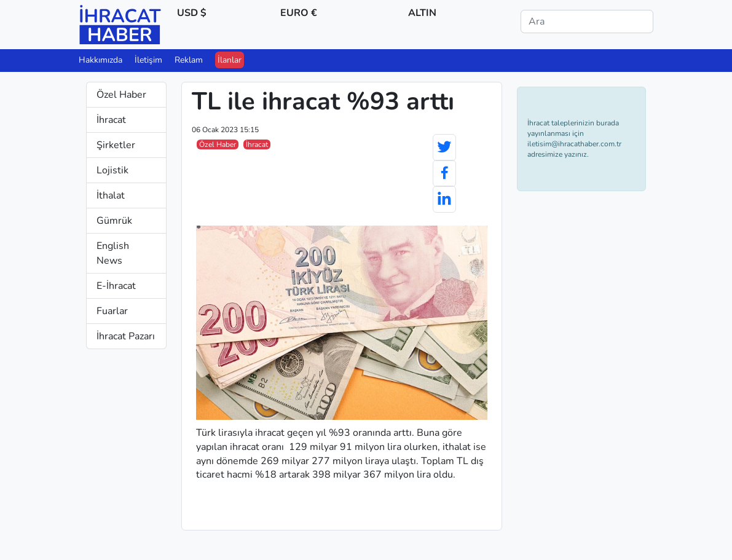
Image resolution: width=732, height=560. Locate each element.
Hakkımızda (100, 60)
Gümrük (114, 221)
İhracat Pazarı (126, 336)
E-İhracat (116, 286)
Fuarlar (112, 311)
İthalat (111, 195)
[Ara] (587, 22)
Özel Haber (121, 95)
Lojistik (112, 170)
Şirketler (116, 145)
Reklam (189, 60)
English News (113, 253)
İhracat (111, 120)
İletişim (148, 60)
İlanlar (230, 60)
